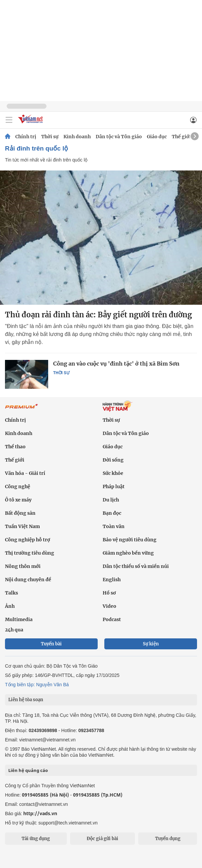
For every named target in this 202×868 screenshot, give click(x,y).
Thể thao (15, 447)
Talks (11, 593)
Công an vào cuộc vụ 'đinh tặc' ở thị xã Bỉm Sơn (116, 364)
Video (109, 606)
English (112, 580)
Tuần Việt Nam (22, 526)
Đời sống (113, 460)
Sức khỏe (113, 473)
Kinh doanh (77, 137)
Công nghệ (18, 487)
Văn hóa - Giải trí (25, 473)
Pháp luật (114, 487)
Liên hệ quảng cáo (28, 770)
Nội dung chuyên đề (28, 580)
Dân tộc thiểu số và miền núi (136, 566)
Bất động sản (20, 513)
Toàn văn (114, 526)
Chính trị (26, 137)
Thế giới (181, 137)
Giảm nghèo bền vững (128, 553)
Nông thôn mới (23, 566)
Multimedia (19, 619)
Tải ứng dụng (36, 839)
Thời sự (50, 137)
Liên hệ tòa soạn (26, 700)
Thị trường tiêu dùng (30, 553)
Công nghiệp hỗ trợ (28, 540)
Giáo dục (157, 137)
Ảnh (10, 606)
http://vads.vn (40, 813)
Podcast (112, 619)
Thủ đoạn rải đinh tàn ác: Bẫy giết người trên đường (99, 315)
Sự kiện (151, 644)
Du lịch (111, 500)
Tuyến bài (51, 644)
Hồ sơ (109, 593)
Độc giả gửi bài (102, 839)
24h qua (14, 630)
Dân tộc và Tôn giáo (119, 137)
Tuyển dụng (168, 839)
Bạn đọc (112, 513)
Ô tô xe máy (18, 500)
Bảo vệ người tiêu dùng (130, 540)
